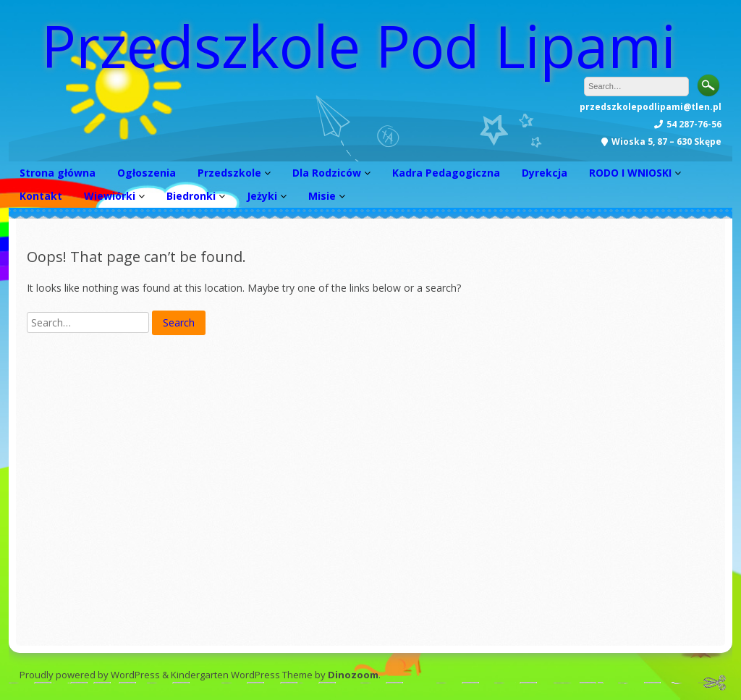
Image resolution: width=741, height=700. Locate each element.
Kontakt (41, 196)
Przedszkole (229, 173)
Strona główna (58, 173)
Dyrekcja (545, 173)
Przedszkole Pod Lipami (359, 45)
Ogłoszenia (147, 173)
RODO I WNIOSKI (630, 173)
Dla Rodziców (327, 173)
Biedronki (191, 196)
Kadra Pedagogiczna (446, 173)
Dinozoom (353, 675)
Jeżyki (262, 196)
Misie (322, 196)
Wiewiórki (110, 196)
